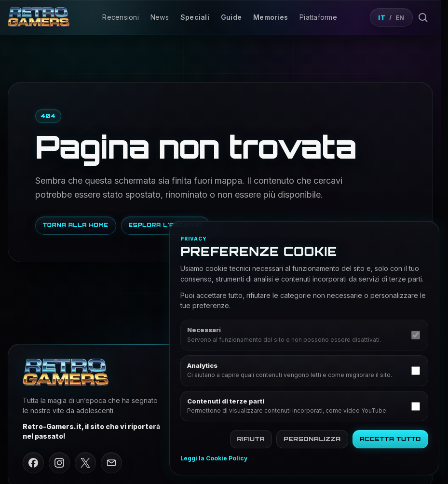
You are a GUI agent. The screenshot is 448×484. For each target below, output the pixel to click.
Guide (231, 17)
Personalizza (312, 439)
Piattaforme (318, 17)
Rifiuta (251, 439)
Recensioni (121, 17)
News (160, 17)
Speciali (195, 17)
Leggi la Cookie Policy (214, 458)
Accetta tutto (390, 439)
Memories (271, 17)
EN (400, 18)
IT (382, 18)
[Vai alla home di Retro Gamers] (39, 17)
